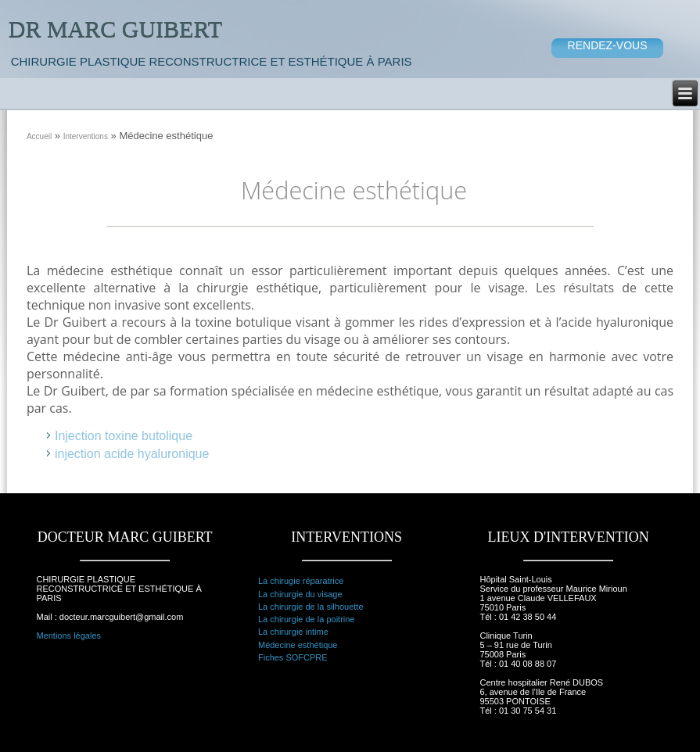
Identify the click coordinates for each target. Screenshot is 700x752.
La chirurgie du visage (300, 594)
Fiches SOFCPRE (293, 657)
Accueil (39, 136)
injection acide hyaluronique (132, 454)
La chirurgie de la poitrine (307, 619)
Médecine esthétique (298, 645)
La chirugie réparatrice (301, 581)
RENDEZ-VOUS (608, 45)
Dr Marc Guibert (115, 29)
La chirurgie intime (293, 632)
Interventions (86, 136)
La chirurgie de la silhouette (311, 607)
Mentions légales (68, 636)
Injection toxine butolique (124, 436)
